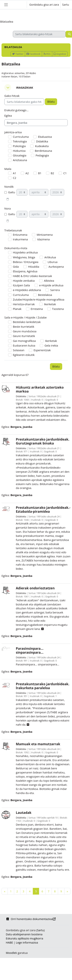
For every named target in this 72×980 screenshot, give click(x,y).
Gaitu (10, 192)
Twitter (18, 54)
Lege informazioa (27, 942)
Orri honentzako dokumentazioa (31, 919)
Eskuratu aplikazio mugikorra (25, 938)
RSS (47, 54)
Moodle (11, 953)
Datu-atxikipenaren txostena (24, 934)
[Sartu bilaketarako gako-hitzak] (39, 34)
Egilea (8, 116)
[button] (20, 5)
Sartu (66, 4)
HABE (9, 942)
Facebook (33, 54)
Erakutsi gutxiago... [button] (16, 110)
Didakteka (21, 396)
